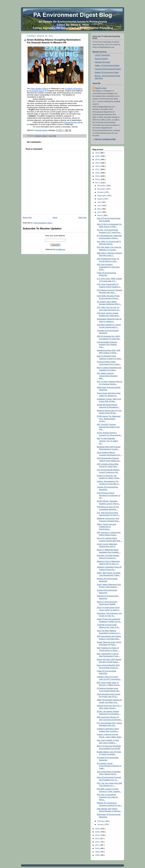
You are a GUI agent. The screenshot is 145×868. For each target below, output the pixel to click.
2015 (97, 832)
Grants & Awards (101, 59)
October (101, 192)
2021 (97, 169)
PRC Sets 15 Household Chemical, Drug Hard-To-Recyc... (108, 797)
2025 (97, 156)
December (102, 186)
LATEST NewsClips (102, 55)
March (100, 215)
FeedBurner (61, 249)
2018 (97, 180)
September (102, 196)
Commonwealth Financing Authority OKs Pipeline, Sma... (107, 345)
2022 (97, 166)
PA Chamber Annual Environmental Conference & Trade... (109, 766)
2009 (97, 852)
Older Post (82, 218)
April (99, 212)
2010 (97, 848)
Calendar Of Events (102, 62)
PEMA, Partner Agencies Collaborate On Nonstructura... (107, 527)
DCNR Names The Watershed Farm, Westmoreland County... (109, 419)
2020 (97, 173)
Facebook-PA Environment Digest (108, 69)
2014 (97, 835)
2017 (97, 183)
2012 (97, 842)
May (99, 209)
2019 (97, 176)
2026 (97, 153)
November (102, 189)
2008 (97, 855)
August (100, 199)
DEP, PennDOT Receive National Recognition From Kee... (108, 427)
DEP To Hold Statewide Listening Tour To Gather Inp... (107, 441)
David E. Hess (101, 88)
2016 (97, 829)
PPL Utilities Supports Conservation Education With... (107, 376)
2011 (97, 845)
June (99, 206)
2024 (97, 160)
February (101, 821)
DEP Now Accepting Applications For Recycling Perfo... (108, 267)
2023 (97, 163)
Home (55, 218)
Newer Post (27, 218)
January (101, 825)
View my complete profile (105, 139)
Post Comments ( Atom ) (43, 223)
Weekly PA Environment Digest (107, 72)
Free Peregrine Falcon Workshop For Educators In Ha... (109, 495)
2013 (97, 839)
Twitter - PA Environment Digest (107, 66)
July (99, 202)
